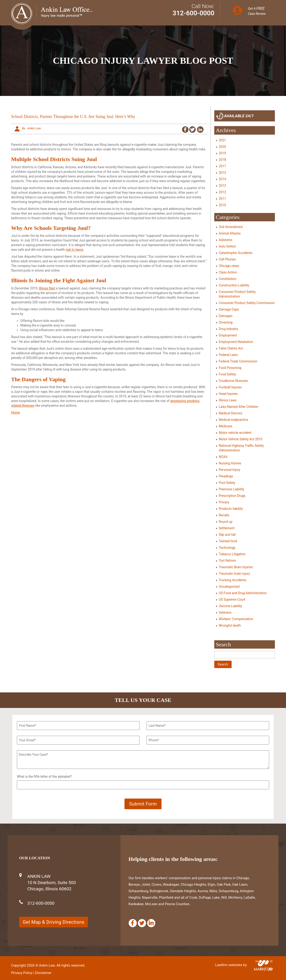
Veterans (225, 612)
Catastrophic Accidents (236, 253)
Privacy (224, 502)
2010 (222, 205)
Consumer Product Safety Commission (247, 303)
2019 (222, 153)
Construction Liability (234, 285)
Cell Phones (227, 259)
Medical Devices (231, 413)
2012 (222, 192)
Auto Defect (227, 246)
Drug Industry (228, 329)
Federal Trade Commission (238, 361)
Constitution (228, 279)
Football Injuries (230, 387)
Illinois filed (47, 288)
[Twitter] (142, 923)
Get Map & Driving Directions (54, 922)
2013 (222, 186)
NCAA (223, 457)
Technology (227, 548)
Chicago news (229, 266)
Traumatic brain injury (235, 574)
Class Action (228, 272)
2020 (222, 147)
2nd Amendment (231, 227)
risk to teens (75, 250)
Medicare (226, 426)
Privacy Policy (22, 973)
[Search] (245, 655)
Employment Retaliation (236, 342)
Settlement (227, 528)
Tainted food (228, 541)
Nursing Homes (230, 463)
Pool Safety (227, 483)
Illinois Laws (228, 400)
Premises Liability (232, 489)
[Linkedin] (151, 923)
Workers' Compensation (236, 619)
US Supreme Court (232, 599)
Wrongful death (230, 625)
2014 (222, 179)
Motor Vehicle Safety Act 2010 (241, 439)
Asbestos (226, 240)
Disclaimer (43, 973)
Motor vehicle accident (235, 433)
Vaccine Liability (231, 606)
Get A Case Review (257, 11)
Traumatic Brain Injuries (236, 567)
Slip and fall (227, 535)
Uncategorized (229, 587)
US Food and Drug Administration (243, 593)
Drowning (226, 322)
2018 (222, 160)
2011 (222, 199)
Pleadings (226, 476)
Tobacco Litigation (232, 554)
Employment (228, 335)
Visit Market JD (264, 961)
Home (16, 412)
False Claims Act (231, 348)
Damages (226, 316)
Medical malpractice (233, 420)
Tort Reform (228, 561)
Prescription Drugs (232, 496)
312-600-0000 (194, 13)
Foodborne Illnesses (233, 381)
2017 (222, 166)
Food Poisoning (230, 368)
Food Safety (227, 374)
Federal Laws (228, 355)
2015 (222, 173)
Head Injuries (228, 394)
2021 (222, 140)
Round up (226, 522)
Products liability (231, 509)
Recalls (224, 515)
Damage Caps (229, 309)
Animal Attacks (230, 233)
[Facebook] (133, 923)
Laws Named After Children (239, 407)
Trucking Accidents (233, 580)
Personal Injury (230, 470)
